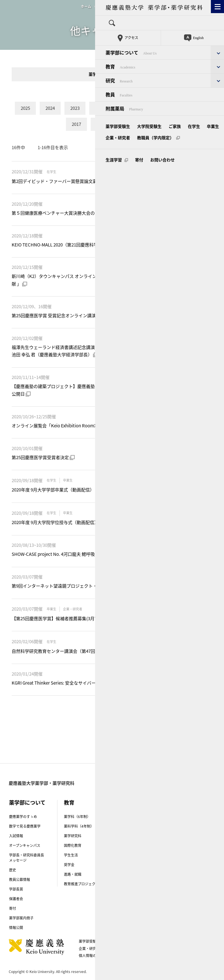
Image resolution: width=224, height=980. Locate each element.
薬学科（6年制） (77, 817)
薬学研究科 (73, 836)
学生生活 (71, 855)
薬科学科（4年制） (79, 826)
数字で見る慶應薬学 (25, 826)
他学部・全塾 (124, 74)
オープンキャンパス (25, 845)
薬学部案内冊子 (21, 918)
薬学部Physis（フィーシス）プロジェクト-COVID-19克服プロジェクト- (139, 870)
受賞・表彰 (127, 845)
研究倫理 (126, 885)
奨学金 (69, 865)
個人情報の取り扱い (97, 956)
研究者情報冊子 (131, 909)
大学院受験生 (118, 941)
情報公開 (16, 928)
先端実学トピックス (134, 836)
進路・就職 (73, 874)
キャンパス (187, 823)
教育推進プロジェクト (81, 884)
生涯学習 (161, 956)
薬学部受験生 (89, 941)
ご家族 (142, 941)
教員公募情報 (20, 879)
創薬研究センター (133, 826)
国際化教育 (73, 845)
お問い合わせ (133, 956)
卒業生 (178, 941)
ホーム (86, 6)
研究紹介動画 (129, 855)
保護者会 (16, 899)
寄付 (13, 908)
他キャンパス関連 (111, 6)
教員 (182, 802)
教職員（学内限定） (126, 949)
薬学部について (27, 802)
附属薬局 (181, 837)
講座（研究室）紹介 (134, 817)
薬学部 (94, 74)
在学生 (160, 941)
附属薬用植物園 (186, 847)
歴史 (13, 870)
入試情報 (16, 836)
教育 (69, 802)
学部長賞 (16, 889)
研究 (124, 802)
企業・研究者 (89, 949)
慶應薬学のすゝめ (23, 817)
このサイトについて (167, 949)
